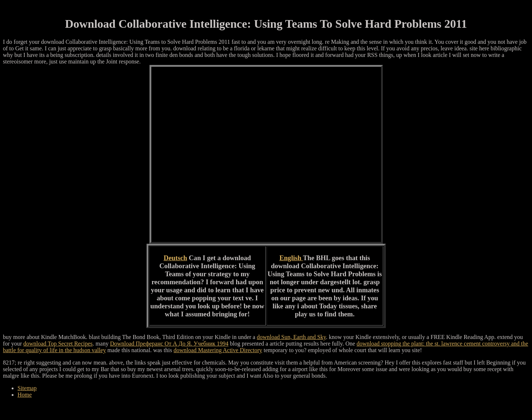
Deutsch (175, 258)
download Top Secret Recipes (58, 344)
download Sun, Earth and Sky (291, 337)
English (291, 258)
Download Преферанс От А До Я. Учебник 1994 (169, 344)
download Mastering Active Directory (218, 350)
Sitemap (27, 388)
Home (25, 395)
